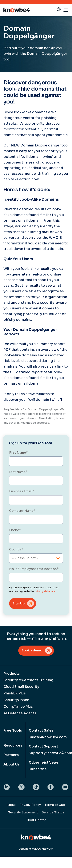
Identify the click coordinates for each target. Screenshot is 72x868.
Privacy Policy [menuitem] (30, 805)
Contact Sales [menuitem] (41, 730)
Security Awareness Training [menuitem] (28, 680)
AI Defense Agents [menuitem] (20, 713)
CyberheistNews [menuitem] (44, 762)
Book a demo (32, 650)
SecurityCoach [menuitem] (16, 700)
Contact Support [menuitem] (43, 746)
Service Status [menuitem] (53, 812)
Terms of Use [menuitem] (55, 805)
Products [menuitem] (12, 674)
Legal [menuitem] (11, 805)
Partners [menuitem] (11, 755)
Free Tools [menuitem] (13, 730)
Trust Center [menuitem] (36, 820)
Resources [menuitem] (13, 745)
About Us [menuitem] (12, 764)
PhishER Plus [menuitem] (15, 693)
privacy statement (45, 591)
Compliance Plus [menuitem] (18, 707)
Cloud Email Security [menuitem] (21, 687)
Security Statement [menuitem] (23, 812)
